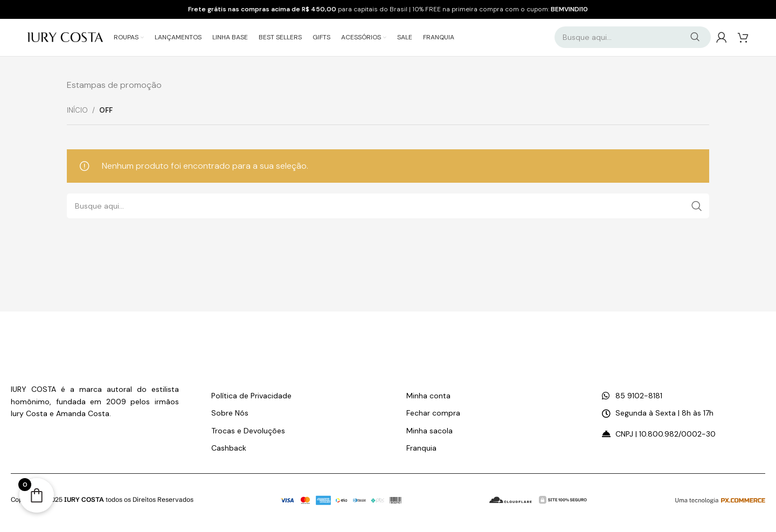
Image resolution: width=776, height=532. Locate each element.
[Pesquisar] (633, 38)
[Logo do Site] (65, 37)
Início (77, 111)
